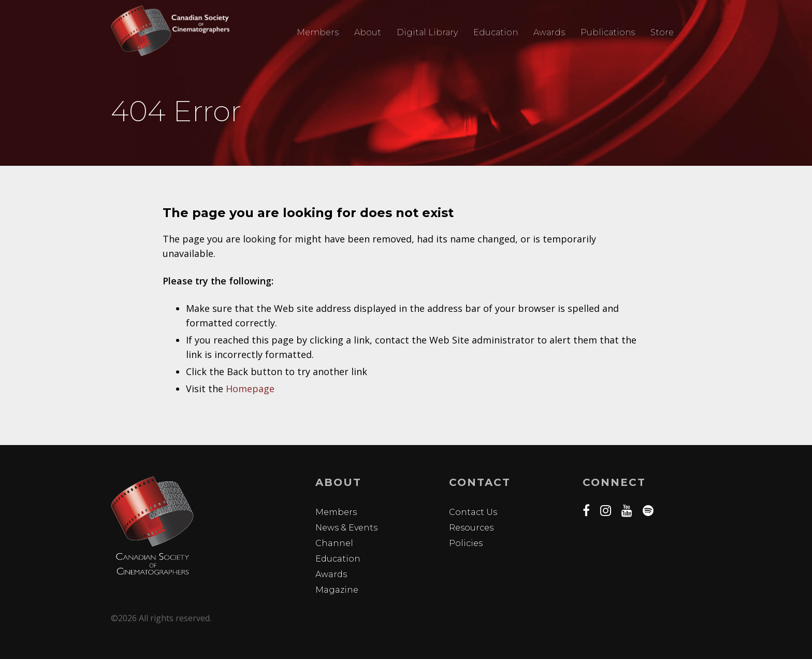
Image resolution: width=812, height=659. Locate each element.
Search (695, 33)
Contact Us (473, 512)
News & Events (346, 528)
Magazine (337, 590)
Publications (608, 32)
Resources (471, 528)
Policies (466, 543)
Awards (549, 32)
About (368, 32)
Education (496, 32)
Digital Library (427, 32)
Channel (334, 543)
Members (318, 32)
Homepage (250, 389)
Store (662, 32)
